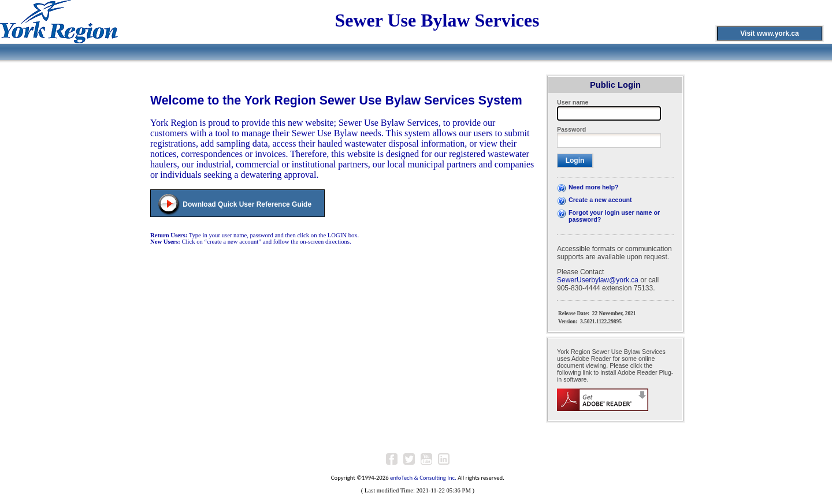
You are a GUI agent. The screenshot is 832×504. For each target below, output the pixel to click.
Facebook (392, 459)
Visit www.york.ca (769, 33)
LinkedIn (444, 459)
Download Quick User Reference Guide (247, 204)
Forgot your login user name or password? (614, 216)
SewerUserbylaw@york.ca (598, 280)
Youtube (426, 459)
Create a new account (600, 200)
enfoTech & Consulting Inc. (423, 478)
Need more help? (593, 187)
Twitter (409, 459)
